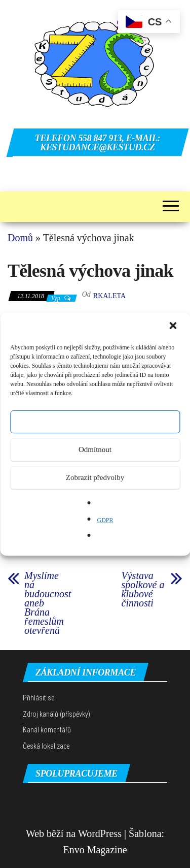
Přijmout (95, 422)
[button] (174, 327)
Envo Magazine (95, 850)
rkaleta (109, 296)
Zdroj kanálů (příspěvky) (56, 714)
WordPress (100, 833)
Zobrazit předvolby (95, 477)
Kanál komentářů (47, 730)
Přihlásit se (39, 698)
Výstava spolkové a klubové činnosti (143, 589)
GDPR (105, 520)
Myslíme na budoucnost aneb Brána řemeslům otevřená (48, 603)
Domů (20, 238)
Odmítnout (95, 449)
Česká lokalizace (46, 746)
